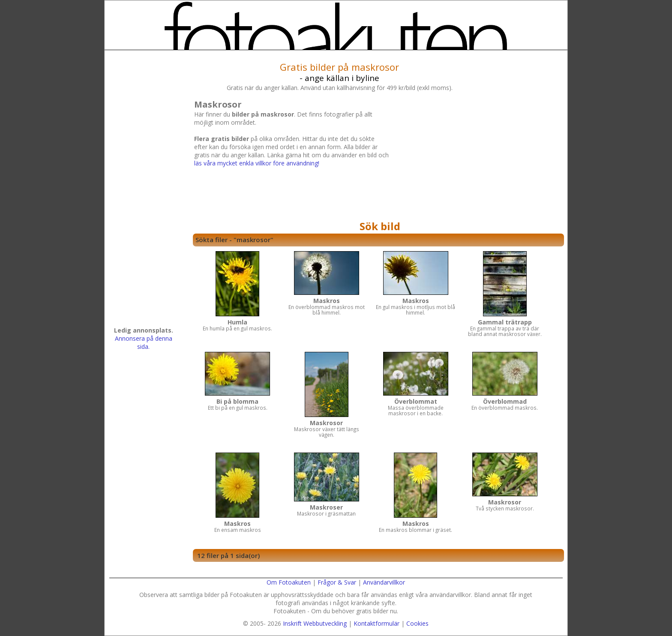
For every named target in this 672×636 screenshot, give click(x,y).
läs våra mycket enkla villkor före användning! (257, 163)
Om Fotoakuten (289, 582)
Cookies (417, 623)
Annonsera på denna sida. (144, 342)
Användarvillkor (384, 582)
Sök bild (380, 226)
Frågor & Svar (337, 582)
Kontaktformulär (376, 623)
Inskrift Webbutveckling (315, 623)
